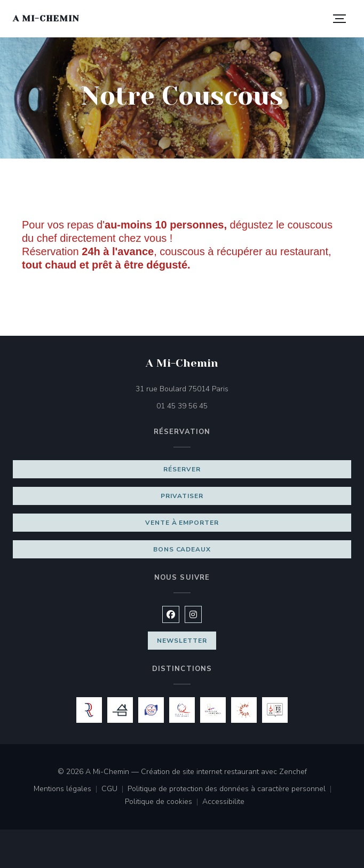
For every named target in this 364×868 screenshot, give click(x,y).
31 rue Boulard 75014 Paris (232, 388)
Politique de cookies (164, 802)
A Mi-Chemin (46, 18)
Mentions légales (68, 790)
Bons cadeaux (182, 549)
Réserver (182, 469)
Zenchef (293, 772)
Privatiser (182, 496)
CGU (114, 790)
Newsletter (182, 641)
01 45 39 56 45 (182, 406)
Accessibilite (223, 802)
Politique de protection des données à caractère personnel (230, 790)
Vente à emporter (182, 523)
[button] (339, 19)
